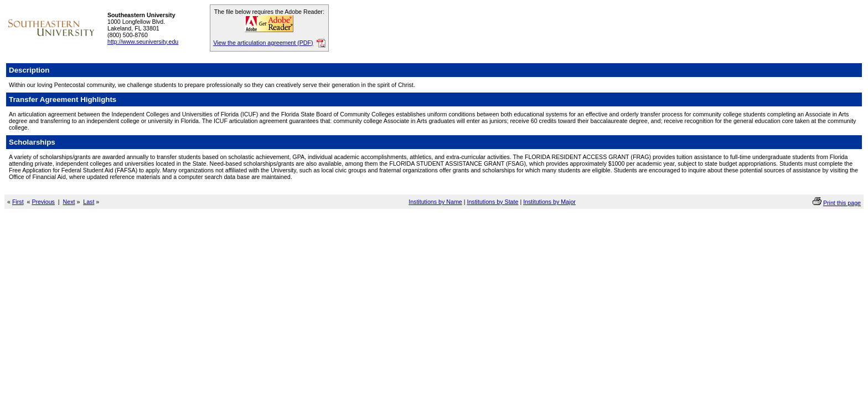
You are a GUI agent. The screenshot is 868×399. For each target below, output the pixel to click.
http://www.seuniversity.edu (143, 42)
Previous (43, 202)
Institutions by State (492, 202)
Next (69, 202)
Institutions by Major (549, 202)
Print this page (842, 203)
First (18, 202)
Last (89, 202)
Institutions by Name (435, 202)
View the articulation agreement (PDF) (263, 43)
